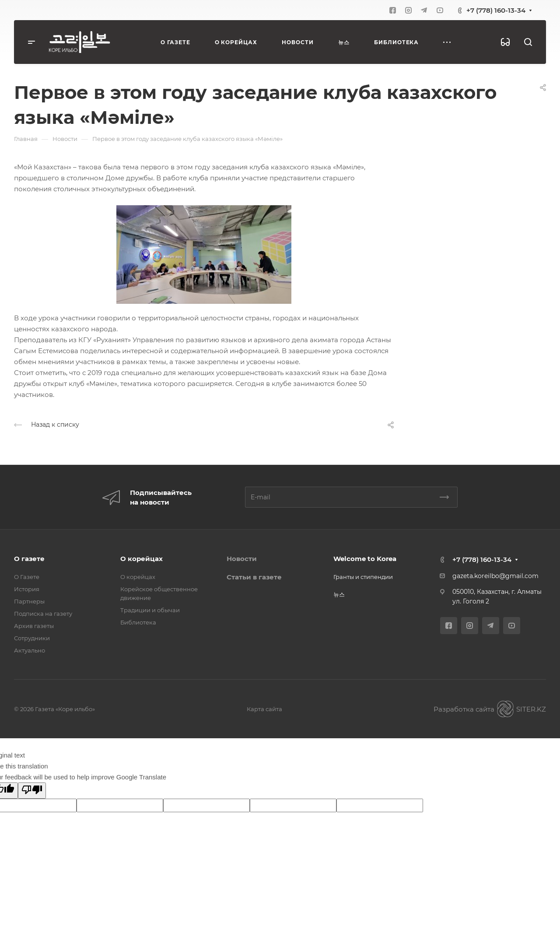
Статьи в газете (254, 577)
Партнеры (29, 601)
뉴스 (339, 594)
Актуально (30, 650)
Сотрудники (32, 638)
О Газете (27, 577)
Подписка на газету (43, 614)
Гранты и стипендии (363, 577)
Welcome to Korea (365, 559)
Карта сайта (264, 709)
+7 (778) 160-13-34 (496, 10)
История (27, 589)
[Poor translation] (32, 791)
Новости (242, 559)
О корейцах (142, 559)
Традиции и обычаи (150, 610)
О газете (29, 559)
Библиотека (138, 622)
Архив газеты (34, 626)
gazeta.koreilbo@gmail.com (495, 576)
